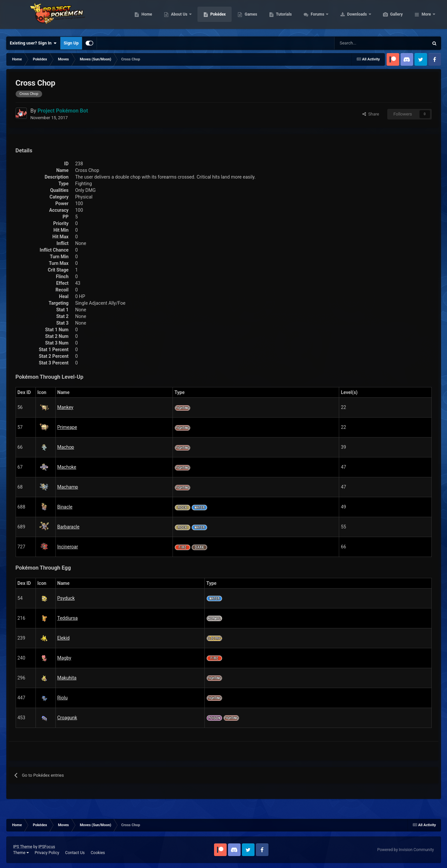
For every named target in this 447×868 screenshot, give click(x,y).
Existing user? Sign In (33, 43)
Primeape (67, 427)
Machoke (67, 467)
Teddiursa (68, 618)
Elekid (64, 638)
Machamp (68, 487)
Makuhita (67, 678)
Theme (21, 853)
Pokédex (250, 17)
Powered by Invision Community (406, 850)
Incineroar (68, 547)
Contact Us (75, 853)
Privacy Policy (47, 853)
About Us (211, 17)
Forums (349, 17)
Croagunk (67, 718)
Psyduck (66, 598)
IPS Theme (23, 847)
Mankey (66, 407)
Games (282, 17)
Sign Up (71, 43)
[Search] (358, 43)
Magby (64, 658)
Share (371, 114)
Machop (66, 447)
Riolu (63, 698)
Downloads (389, 17)
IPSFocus (47, 847)
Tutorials (315, 17)
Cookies (98, 853)
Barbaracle (69, 527)
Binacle (65, 507)
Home (178, 17)
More (426, 17)
